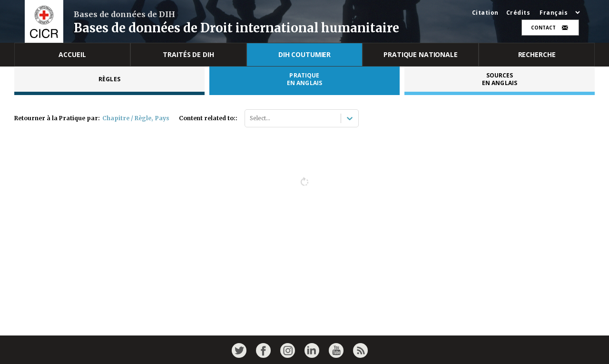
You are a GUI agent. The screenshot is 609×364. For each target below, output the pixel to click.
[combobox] (250, 118)
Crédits (518, 13)
